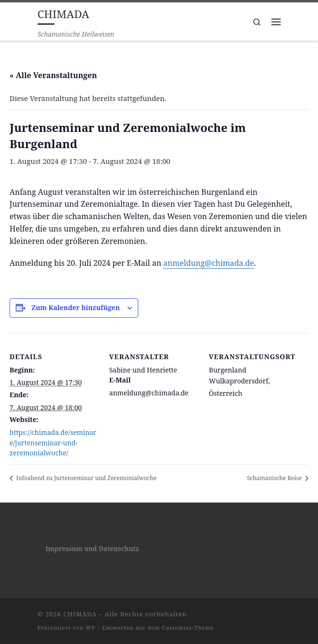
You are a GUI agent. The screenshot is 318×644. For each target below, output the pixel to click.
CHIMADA (80, 614)
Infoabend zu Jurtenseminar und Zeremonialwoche (86, 478)
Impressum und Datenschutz (92, 549)
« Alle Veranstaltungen (53, 75)
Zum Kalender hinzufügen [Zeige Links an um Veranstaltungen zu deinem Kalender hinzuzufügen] (76, 307)
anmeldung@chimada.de (208, 263)
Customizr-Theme (188, 628)
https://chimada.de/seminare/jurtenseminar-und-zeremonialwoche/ (53, 443)
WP (91, 628)
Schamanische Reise (275, 478)
